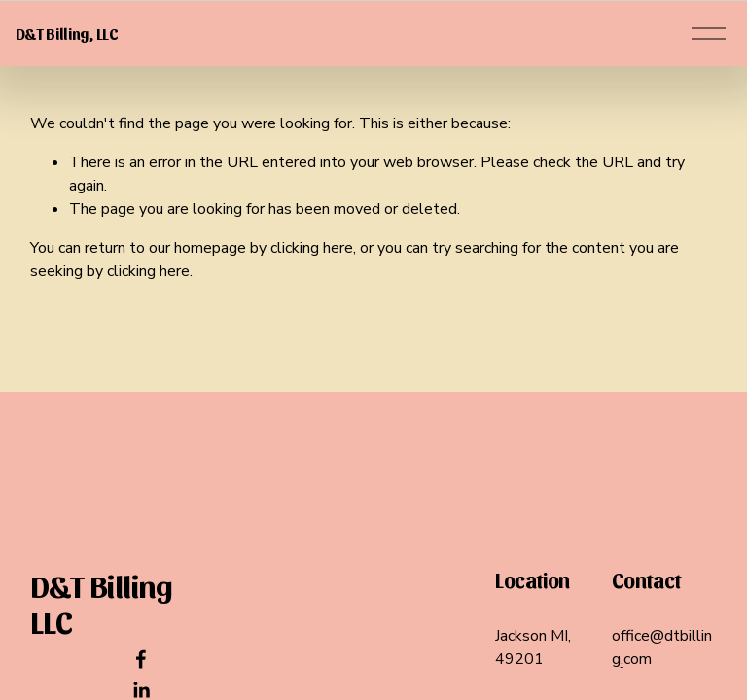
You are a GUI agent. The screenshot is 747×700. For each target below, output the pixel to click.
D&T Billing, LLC (96, 63)
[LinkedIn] (141, 690)
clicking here (312, 307)
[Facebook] (141, 659)
